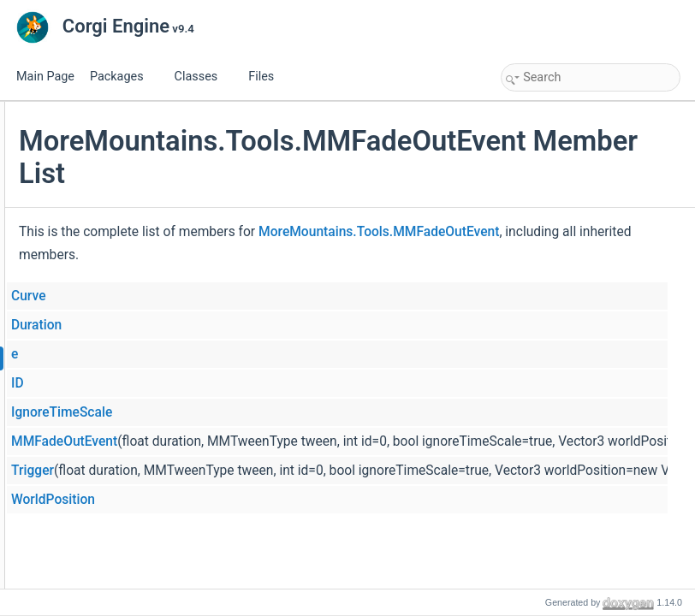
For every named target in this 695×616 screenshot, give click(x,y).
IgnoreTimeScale (265, 412)
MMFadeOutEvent (268, 441)
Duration (240, 325)
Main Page (45, 77)
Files (267, 77)
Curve (232, 296)
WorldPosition (257, 500)
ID (221, 383)
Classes (203, 77)
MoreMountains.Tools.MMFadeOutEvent (343, 255)
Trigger (236, 471)
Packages (123, 77)
